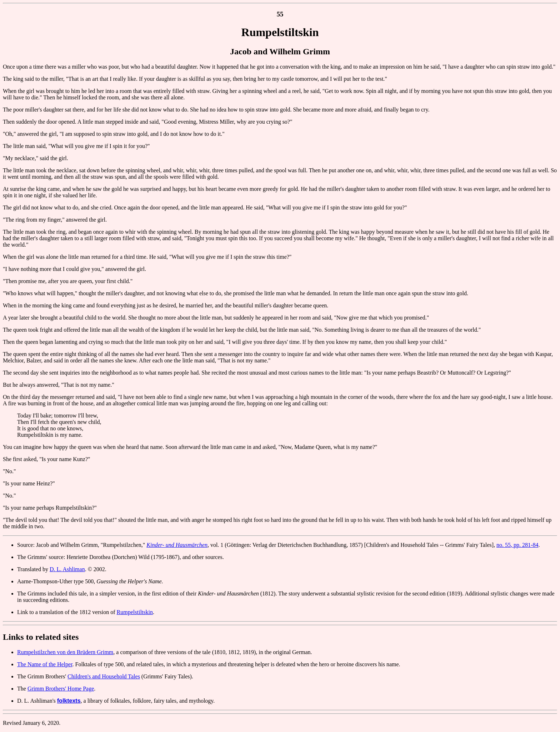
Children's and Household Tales (104, 676)
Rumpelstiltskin (135, 612)
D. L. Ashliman (67, 569)
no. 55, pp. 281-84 (517, 545)
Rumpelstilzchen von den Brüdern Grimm (65, 652)
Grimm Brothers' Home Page (61, 689)
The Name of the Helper (45, 664)
